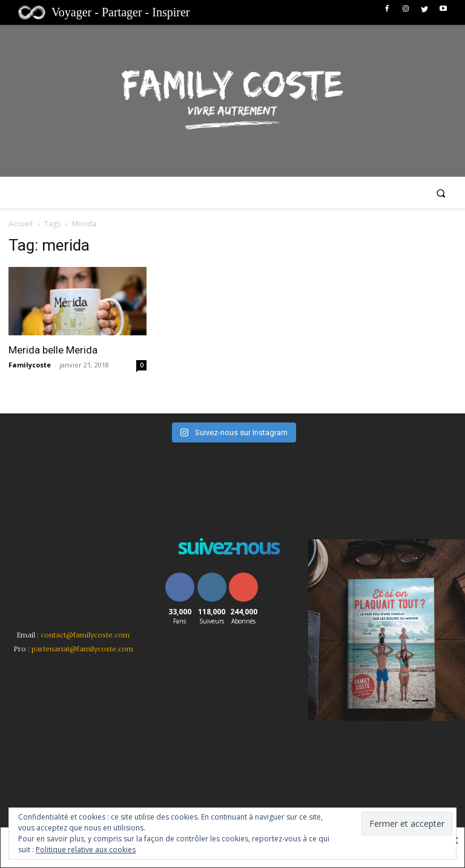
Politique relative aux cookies (86, 850)
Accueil (21, 224)
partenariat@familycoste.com (82, 649)
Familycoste (30, 365)
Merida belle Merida (53, 350)
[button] (441, 193)
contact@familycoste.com (85, 635)
